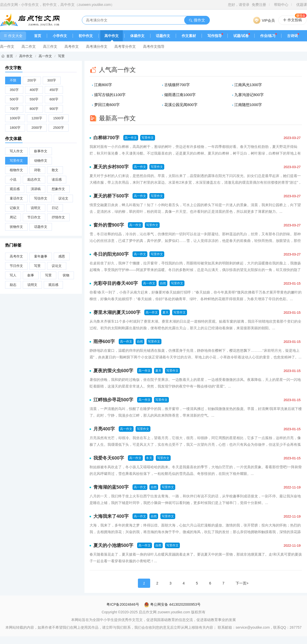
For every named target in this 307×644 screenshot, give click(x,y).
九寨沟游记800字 (249, 95)
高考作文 (72, 46)
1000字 (15, 118)
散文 (55, 170)
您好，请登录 (239, 5)
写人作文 (16, 151)
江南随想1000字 (248, 105)
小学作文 (60, 36)
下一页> (242, 583)
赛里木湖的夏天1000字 (117, 312)
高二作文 (29, 46)
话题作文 (163, 36)
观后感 (15, 189)
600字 (54, 99)
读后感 (57, 179)
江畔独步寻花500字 (113, 400)
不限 (13, 80)
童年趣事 (41, 256)
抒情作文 (58, 217)
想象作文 (58, 189)
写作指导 (215, 36)
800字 (34, 109)
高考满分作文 (97, 46)
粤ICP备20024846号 (123, 604)
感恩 (62, 256)
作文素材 (189, 36)
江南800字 (103, 85)
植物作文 (16, 170)
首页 (38, 36)
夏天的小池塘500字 (113, 545)
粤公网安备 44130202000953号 (172, 604)
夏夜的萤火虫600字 (113, 371)
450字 (54, 90)
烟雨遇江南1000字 (180, 95)
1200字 (37, 118)
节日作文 (34, 217)
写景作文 (16, 161)
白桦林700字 (106, 138)
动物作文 (41, 161)
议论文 (63, 198)
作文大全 (13, 36)
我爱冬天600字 (109, 458)
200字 (32, 80)
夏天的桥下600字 (111, 196)
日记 (55, 208)
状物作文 (16, 227)
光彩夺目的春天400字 (116, 283)
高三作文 (50, 46)
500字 (14, 99)
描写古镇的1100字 (110, 95)
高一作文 (7, 46)
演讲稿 (36, 189)
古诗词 (292, 36)
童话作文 (16, 198)
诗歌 (37, 170)
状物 (66, 275)
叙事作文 (41, 151)
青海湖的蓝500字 (111, 487)
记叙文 (15, 208)
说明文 (36, 208)
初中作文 (86, 36)
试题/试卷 (241, 36)
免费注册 (259, 5)
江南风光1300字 (248, 85)
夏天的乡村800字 (111, 167)
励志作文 (34, 179)
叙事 (31, 275)
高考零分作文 (125, 46)
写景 (61, 56)
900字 (54, 109)
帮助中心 (281, 5)
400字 (34, 90)
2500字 (59, 128)
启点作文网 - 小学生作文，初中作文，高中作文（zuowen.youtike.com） (57, 5)
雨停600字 (104, 342)
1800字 (15, 128)
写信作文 (41, 198)
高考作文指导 (154, 46)
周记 (13, 217)
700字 (14, 109)
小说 (13, 179)
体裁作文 (137, 36)
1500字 (59, 118)
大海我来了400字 (111, 516)
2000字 (37, 128)
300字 (52, 80)
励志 (13, 285)
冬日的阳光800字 (111, 254)
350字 (14, 90)
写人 (13, 275)
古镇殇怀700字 (177, 85)
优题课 (302, 5)
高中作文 (112, 36)
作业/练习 (268, 36)
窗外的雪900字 (109, 225)
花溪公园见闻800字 (181, 105)
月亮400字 (104, 429)
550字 (34, 99)
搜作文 (197, 20)
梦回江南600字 (107, 105)
